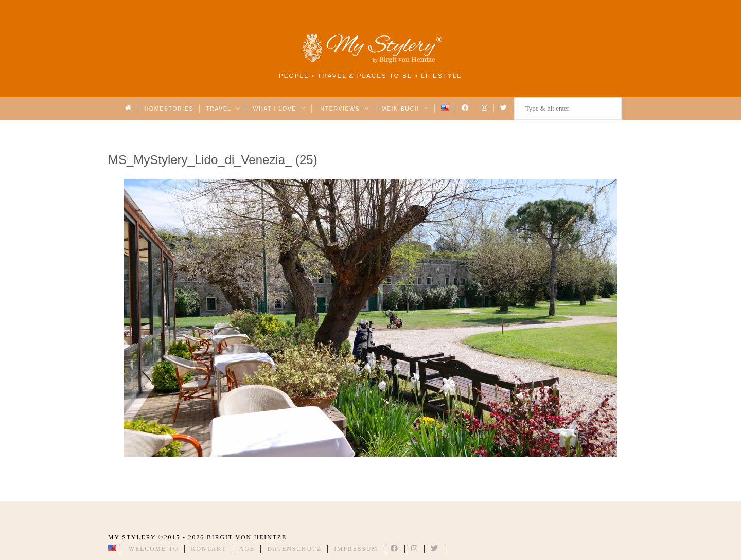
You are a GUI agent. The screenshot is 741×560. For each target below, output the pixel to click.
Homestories (169, 109)
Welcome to (154, 549)
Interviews (343, 109)
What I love (279, 109)
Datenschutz (294, 549)
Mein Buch (405, 109)
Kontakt (209, 549)
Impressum (356, 549)
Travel (223, 109)
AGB (247, 549)
